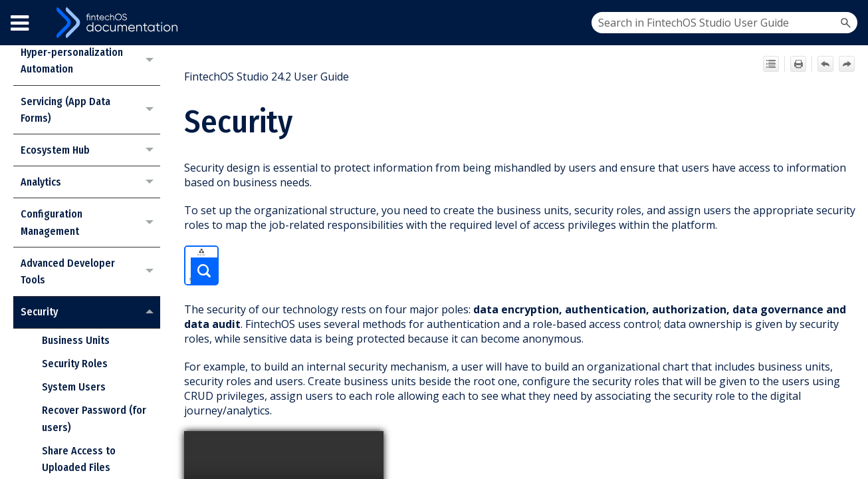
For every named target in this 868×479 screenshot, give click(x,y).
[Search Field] (724, 23)
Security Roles (75, 364)
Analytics (90, 182)
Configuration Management (90, 223)
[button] (845, 23)
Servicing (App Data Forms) (90, 110)
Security (90, 312)
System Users (74, 387)
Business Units (76, 340)
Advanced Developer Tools (90, 272)
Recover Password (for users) (94, 419)
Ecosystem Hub (90, 150)
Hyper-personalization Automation (90, 61)
